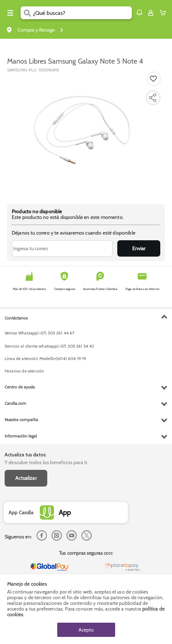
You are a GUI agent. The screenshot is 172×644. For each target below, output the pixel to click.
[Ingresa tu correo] (62, 248)
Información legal (21, 436)
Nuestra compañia (21, 420)
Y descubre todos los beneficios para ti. (46, 462)
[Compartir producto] (152, 98)
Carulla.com (15, 403)
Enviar (139, 248)
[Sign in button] (151, 13)
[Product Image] (85, 135)
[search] (82, 13)
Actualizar (26, 478)
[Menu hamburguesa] (10, 13)
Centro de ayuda (20, 387)
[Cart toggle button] (164, 13)
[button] (139, 12)
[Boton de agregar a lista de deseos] (154, 79)
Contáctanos (16, 318)
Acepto (86, 630)
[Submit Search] (27, 13)
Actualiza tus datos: (26, 455)
